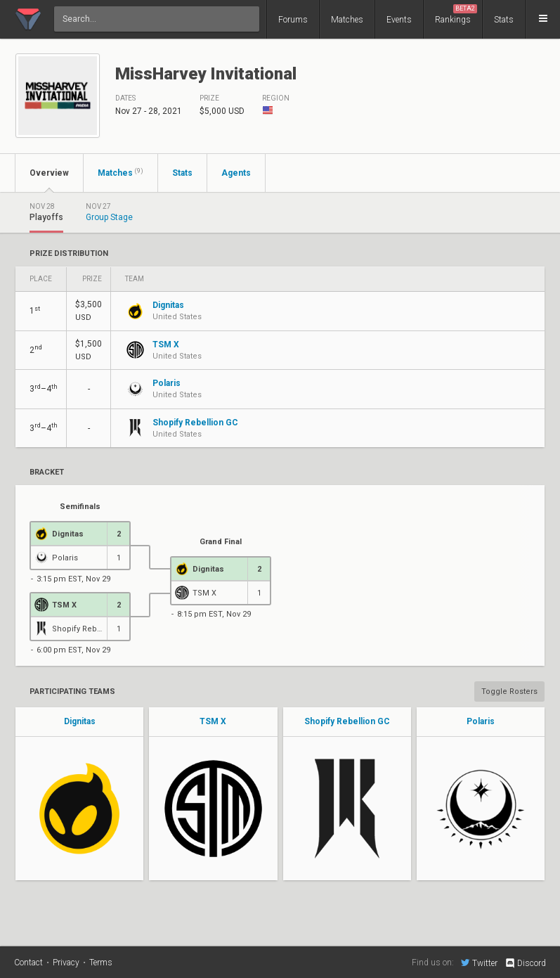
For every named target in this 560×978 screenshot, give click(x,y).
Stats (504, 20)
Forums (293, 20)
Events (399, 20)
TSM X (213, 721)
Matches (347, 20)
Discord (525, 963)
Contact (28, 963)
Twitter (479, 963)
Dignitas (80, 721)
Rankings (456, 14)
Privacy (66, 963)
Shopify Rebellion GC (347, 721)
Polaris (481, 721)
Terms (101, 963)
